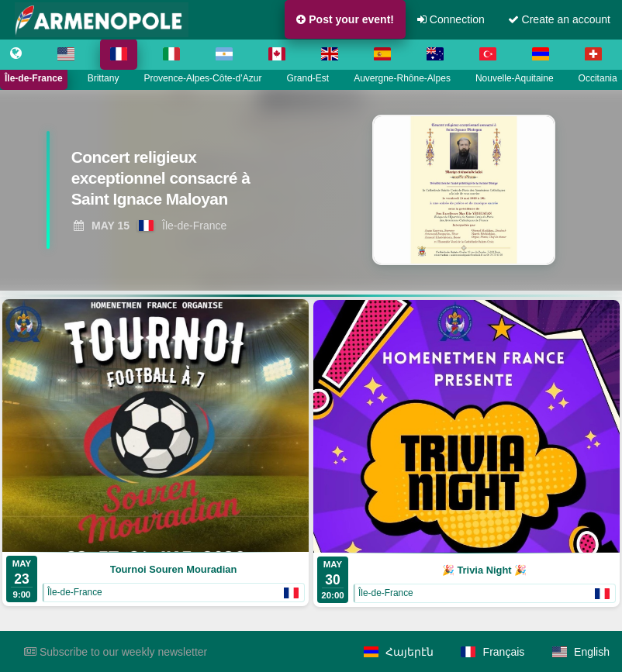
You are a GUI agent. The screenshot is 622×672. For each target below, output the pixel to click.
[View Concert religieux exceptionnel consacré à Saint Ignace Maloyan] (173, 182)
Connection (451, 19)
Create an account (559, 19)
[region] (311, 190)
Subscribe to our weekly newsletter (116, 652)
